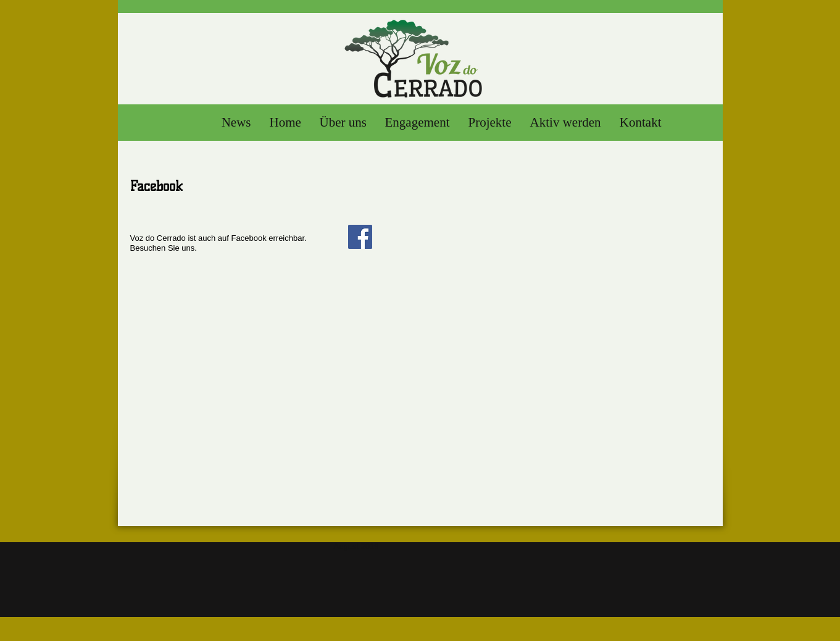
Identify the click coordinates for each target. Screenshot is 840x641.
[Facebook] (360, 237)
